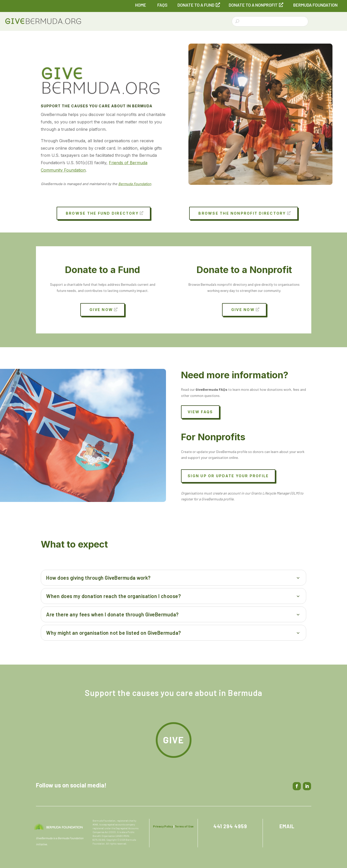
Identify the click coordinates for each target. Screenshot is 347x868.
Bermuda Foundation (315, 5)
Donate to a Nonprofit (253, 5)
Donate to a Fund (196, 5)
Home (141, 5)
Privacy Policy (163, 826)
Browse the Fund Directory (102, 213)
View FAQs (200, 412)
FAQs (162, 5)
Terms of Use (184, 826)
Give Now (101, 310)
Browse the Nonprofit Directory (242, 213)
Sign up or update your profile (228, 476)
